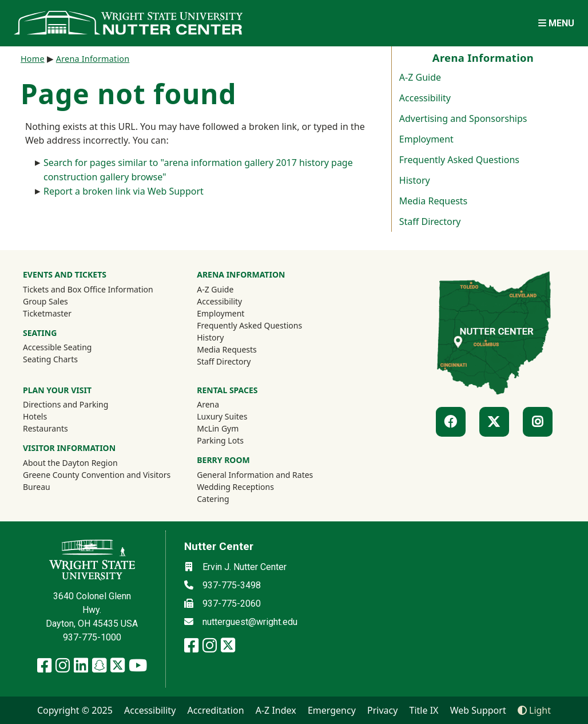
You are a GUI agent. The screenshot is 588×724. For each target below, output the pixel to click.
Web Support (478, 710)
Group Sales (45, 301)
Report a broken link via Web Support (124, 191)
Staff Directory (430, 221)
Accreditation (215, 710)
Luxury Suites (222, 416)
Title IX (424, 710)
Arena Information (93, 59)
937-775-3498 (232, 585)
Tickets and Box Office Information (88, 289)
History (415, 180)
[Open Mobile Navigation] (556, 23)
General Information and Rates (255, 475)
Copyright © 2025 (75, 710)
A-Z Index (276, 710)
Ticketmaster (62, 313)
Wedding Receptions (235, 487)
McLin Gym (218, 428)
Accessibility (425, 98)
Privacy (382, 710)
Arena (208, 404)
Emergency (332, 710)
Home (33, 59)
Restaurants (45, 428)
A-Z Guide (420, 77)
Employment (426, 139)
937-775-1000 (92, 637)
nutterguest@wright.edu (250, 622)
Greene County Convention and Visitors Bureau (97, 481)
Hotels (35, 416)
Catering (213, 499)
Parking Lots (220, 440)
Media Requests (433, 201)
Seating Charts (50, 359)
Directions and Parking (65, 404)
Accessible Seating (57, 347)
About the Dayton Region (70, 463)
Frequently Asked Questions (459, 160)
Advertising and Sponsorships (463, 118)
